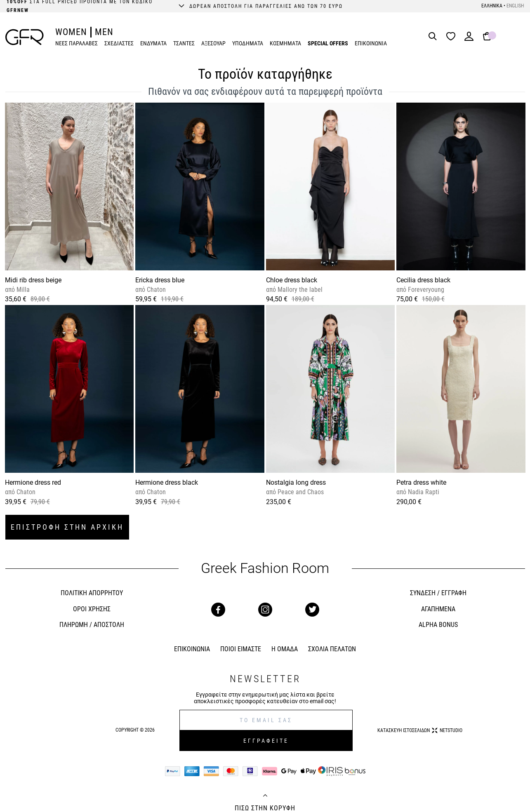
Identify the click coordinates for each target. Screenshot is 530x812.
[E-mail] (266, 720)
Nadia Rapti (423, 492)
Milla (22, 290)
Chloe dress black (292, 280)
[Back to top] (265, 796)
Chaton (155, 290)
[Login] (469, 39)
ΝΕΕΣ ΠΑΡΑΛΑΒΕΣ (77, 43)
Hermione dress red (33, 482)
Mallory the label (299, 290)
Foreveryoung (425, 290)
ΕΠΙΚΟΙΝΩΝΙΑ (371, 43)
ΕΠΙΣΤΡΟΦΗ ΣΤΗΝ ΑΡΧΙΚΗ (67, 527)
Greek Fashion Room (265, 568)
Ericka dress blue (160, 280)
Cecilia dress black (423, 280)
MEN (104, 32)
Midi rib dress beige (33, 280)
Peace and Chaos (300, 492)
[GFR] (25, 37)
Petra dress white (421, 482)
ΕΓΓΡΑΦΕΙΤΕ (266, 741)
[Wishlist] (453, 37)
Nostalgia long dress (296, 482)
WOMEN (71, 32)
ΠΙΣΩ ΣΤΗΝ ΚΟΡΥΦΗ (265, 808)
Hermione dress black (167, 482)
